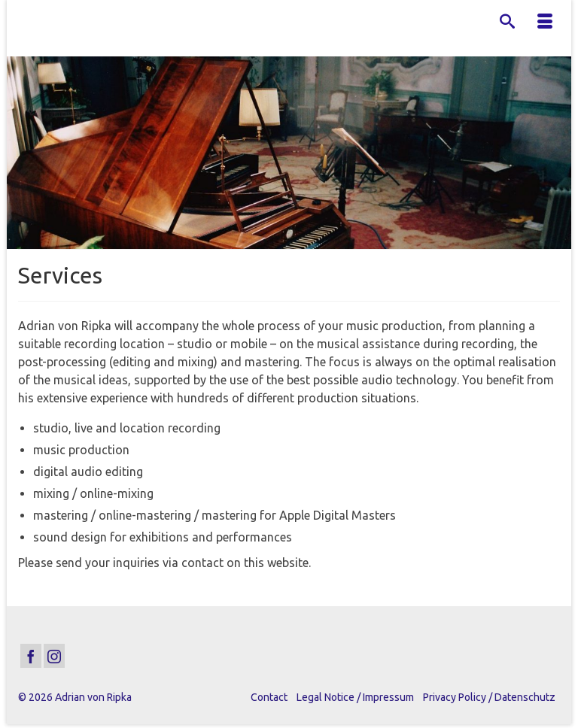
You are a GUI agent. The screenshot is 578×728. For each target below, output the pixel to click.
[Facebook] (31, 656)
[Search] (507, 23)
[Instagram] (54, 656)
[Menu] (545, 23)
